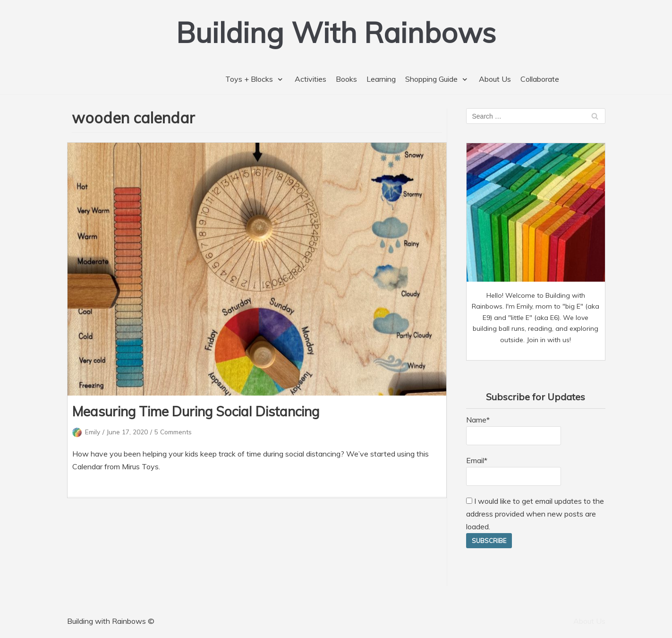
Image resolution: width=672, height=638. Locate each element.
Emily (93, 432)
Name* (514, 430)
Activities (310, 79)
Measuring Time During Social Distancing (196, 411)
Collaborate (540, 79)
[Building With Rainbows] (336, 32)
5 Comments (173, 432)
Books (346, 79)
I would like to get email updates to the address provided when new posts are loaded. (535, 514)
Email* (514, 471)
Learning (381, 79)
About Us (495, 79)
